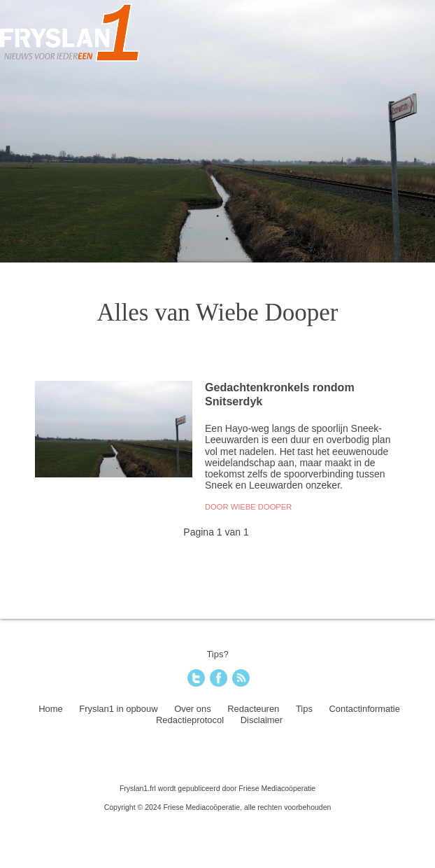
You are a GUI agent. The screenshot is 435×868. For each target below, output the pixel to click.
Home (51, 709)
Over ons (193, 709)
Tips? (217, 654)
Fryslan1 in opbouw (118, 709)
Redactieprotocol (190, 720)
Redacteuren (253, 709)
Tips (304, 709)
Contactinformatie (365, 709)
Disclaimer (262, 720)
